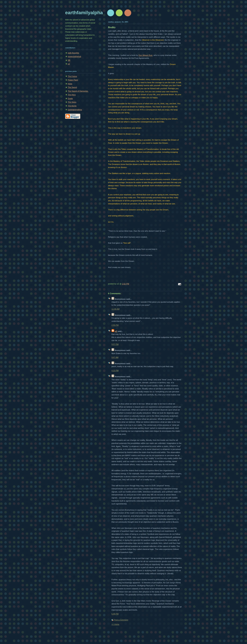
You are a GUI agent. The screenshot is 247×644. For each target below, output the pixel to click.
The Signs (72, 102)
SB (69, 60)
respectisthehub (74, 56)
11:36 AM (116, 309)
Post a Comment (121, 620)
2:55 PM (115, 325)
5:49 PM (115, 614)
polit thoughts (73, 53)
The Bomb (72, 106)
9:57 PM (115, 344)
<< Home (115, 624)
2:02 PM (125, 284)
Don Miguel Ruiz (146, 55)
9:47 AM (115, 357)
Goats (70, 98)
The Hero (72, 95)
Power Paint (73, 80)
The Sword (72, 87)
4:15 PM (115, 371)
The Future (72, 76)
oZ (69, 64)
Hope (70, 84)
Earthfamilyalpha (75, 110)
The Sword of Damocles (78, 91)
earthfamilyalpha (84, 13)
